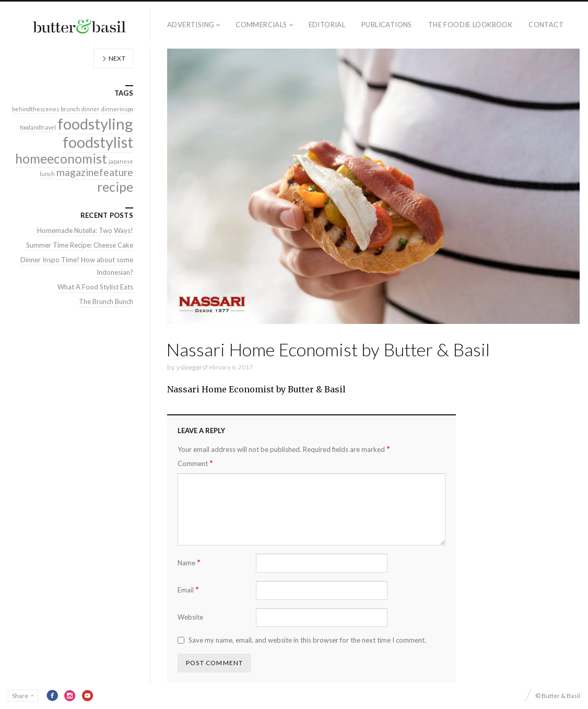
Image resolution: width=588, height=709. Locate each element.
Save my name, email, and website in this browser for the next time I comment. (307, 640)
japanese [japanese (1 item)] (121, 161)
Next (113, 58)
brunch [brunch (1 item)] (70, 109)
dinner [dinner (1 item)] (91, 109)
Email (188, 590)
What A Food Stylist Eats (95, 287)
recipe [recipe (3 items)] (115, 187)
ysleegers (191, 367)
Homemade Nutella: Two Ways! (85, 230)
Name (189, 562)
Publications (387, 25)
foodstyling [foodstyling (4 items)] (95, 124)
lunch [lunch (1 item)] (47, 174)
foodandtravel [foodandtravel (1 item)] (38, 127)
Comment (195, 463)
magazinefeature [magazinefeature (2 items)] (95, 172)
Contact (546, 25)
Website (190, 617)
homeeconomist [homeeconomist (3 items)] (61, 159)
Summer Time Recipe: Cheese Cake (80, 245)
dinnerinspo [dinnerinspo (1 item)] (117, 109)
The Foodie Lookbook (470, 25)
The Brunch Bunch (106, 301)
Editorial (327, 25)
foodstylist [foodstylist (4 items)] (98, 142)
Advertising (191, 25)
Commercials (261, 25)
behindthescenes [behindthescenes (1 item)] (36, 109)
